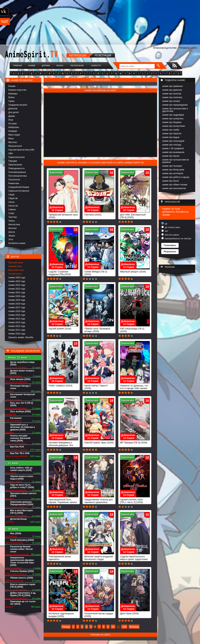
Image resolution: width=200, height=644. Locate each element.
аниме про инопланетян (174, 188)
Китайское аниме (17, 243)
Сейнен (12, 210)
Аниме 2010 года (17, 334)
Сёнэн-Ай (13, 206)
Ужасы (12, 221)
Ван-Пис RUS (17, 447)
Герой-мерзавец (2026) (22, 540)
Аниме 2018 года (17, 304)
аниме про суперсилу (173, 119)
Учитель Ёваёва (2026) (22, 571)
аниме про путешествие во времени (176, 161)
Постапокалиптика (18, 176)
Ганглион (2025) (99, 214)
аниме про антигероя (173, 173)
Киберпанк (14, 127)
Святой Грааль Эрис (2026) (99, 441)
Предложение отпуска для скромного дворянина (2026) (99, 501)
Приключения (15, 165)
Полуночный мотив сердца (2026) (99, 614)
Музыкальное (15, 146)
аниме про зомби (171, 130)
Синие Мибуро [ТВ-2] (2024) (99, 272)
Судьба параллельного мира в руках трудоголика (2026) (135, 558)
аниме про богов (170, 181)
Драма (12, 116)
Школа (12, 232)
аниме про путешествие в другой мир (175, 110)
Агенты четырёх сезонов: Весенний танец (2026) (20, 438)
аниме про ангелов (172, 94)
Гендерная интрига (18, 105)
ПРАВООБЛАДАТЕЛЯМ (165, 48)
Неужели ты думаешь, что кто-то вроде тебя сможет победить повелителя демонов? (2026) (135, 389)
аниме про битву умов (173, 170)
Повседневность (17, 168)
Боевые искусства (17, 90)
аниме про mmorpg (172, 145)
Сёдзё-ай (13, 198)
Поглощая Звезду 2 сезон (20, 387)
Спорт (11, 213)
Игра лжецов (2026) (20, 379)
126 (124, 627)
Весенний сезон (16, 270)
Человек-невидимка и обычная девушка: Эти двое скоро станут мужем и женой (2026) (63, 445)
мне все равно (172, 235)
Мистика (13, 142)
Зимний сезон (15, 266)
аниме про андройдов (173, 115)
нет (166, 231)
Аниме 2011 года (17, 330)
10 (113, 627)
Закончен (56, 172)
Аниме (32, 66)
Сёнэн (11, 202)
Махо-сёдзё (14, 135)
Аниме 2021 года (17, 293)
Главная (17, 66)
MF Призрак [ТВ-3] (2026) (135, 441)
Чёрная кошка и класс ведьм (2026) (22, 478)
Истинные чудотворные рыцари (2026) (63, 614)
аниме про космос (171, 101)
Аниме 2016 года (17, 311)
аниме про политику (172, 97)
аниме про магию (171, 156)
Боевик (12, 86)
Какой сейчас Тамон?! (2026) (99, 386)
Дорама (46, 66)
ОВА (11, 153)
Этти (11, 239)
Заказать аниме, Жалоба (21, 337)
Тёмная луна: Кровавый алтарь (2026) (99, 329)
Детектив (13, 109)
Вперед (134, 627)
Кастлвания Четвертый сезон (22, 396)
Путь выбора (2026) (20, 411)
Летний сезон (15, 274)
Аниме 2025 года (17, 278)
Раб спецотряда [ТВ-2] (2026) (135, 329)
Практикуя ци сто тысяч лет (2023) (23, 603)
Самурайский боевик (19, 187)
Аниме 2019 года (17, 300)
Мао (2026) (16, 533)
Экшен (12, 236)
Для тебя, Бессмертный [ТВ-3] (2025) (135, 215)
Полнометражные (17, 172)
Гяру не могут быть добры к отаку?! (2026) (22, 486)
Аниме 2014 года (17, 319)
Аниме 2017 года (17, 307)
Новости (96, 66)
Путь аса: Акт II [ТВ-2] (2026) (22, 404)
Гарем (11, 101)
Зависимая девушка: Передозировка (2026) (22, 503)
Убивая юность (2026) (22, 578)
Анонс (60, 66)
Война (11, 97)
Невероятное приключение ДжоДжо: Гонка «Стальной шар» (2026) (22, 561)
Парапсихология (17, 157)
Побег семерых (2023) (63, 384)
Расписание (77, 66)
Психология (14, 180)
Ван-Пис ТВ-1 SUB (20, 453)
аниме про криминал (173, 86)
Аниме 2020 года (17, 296)
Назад (66, 627)
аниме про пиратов (172, 134)
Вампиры (13, 94)
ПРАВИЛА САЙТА (188, 48)
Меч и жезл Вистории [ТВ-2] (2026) (21, 512)
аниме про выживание (173, 152)
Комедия (13, 131)
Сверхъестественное (19, 191)
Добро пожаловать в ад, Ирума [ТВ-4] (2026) (23, 594)
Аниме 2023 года (17, 285)
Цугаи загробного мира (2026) (22, 363)
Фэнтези (12, 228)
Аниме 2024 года (17, 281)
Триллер (13, 217)
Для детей (13, 112)
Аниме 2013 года (17, 322)
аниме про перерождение (175, 105)
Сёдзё (11, 195)
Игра (11, 120)
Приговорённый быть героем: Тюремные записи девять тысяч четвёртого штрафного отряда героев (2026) (63, 504)
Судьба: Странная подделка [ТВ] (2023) (63, 272)
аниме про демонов (172, 90)
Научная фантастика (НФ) (21, 150)
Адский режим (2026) (63, 328)
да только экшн (172, 227)
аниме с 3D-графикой (173, 148)
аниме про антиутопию (174, 126)
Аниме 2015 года (17, 315)
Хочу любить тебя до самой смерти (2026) (21, 469)
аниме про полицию (172, 166)
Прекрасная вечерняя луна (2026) (63, 215)
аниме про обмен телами (175, 185)
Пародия (13, 161)
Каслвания (16, 418)
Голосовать (170, 245)
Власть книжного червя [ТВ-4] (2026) (23, 586)
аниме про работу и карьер (176, 177)
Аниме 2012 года (17, 326)
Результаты (170, 252)
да (166, 224)
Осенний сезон (16, 263)
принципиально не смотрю (178, 239)
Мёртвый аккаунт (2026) (135, 271)
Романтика (14, 183)
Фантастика (14, 225)
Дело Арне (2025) (135, 612)
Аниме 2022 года (17, 289)
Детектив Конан (19, 519)
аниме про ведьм (171, 137)
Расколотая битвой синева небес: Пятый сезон (21, 549)
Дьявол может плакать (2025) (22, 372)
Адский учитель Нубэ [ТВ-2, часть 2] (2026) (135, 500)
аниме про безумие (172, 122)
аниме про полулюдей (173, 141)
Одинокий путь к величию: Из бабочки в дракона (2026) (22, 427)
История (13, 124)
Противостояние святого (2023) (23, 495)
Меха (11, 139)
